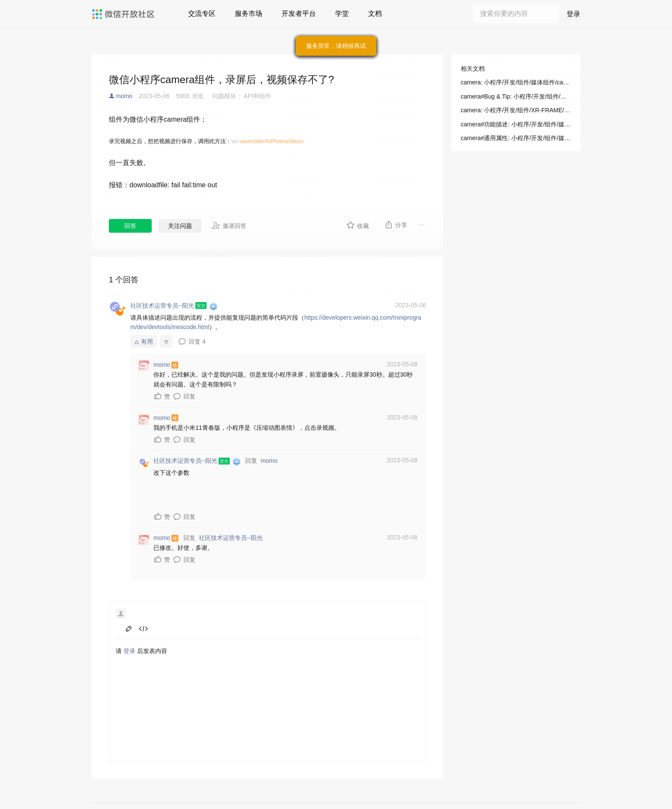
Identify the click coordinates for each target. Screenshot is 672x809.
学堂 (342, 13)
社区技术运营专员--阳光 (231, 538)
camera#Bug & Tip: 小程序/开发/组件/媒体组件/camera (516, 96)
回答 (130, 226)
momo (124, 96)
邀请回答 (229, 225)
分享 (396, 225)
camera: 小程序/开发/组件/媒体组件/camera (516, 82)
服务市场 (249, 13)
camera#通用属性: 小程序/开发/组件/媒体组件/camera (516, 138)
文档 (375, 13)
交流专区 (202, 13)
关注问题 (180, 226)
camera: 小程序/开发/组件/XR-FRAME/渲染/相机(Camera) (516, 110)
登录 (573, 14)
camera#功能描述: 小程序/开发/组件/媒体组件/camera (516, 124)
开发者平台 (299, 13)
